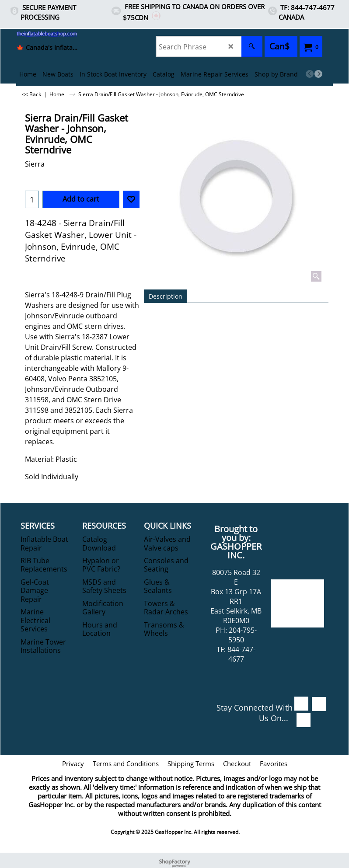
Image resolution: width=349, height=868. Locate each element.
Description (166, 296)
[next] (318, 74)
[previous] (310, 74)
